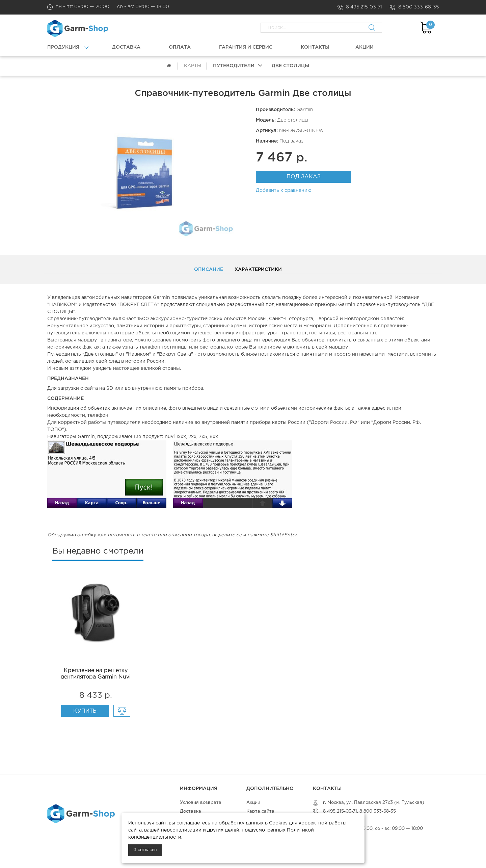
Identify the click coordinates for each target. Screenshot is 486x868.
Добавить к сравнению (284, 190)
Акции (253, 803)
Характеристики (258, 270)
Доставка (191, 811)
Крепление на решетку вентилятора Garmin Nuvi (96, 674)
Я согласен (145, 850)
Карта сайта (260, 811)
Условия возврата (201, 803)
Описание (209, 270)
